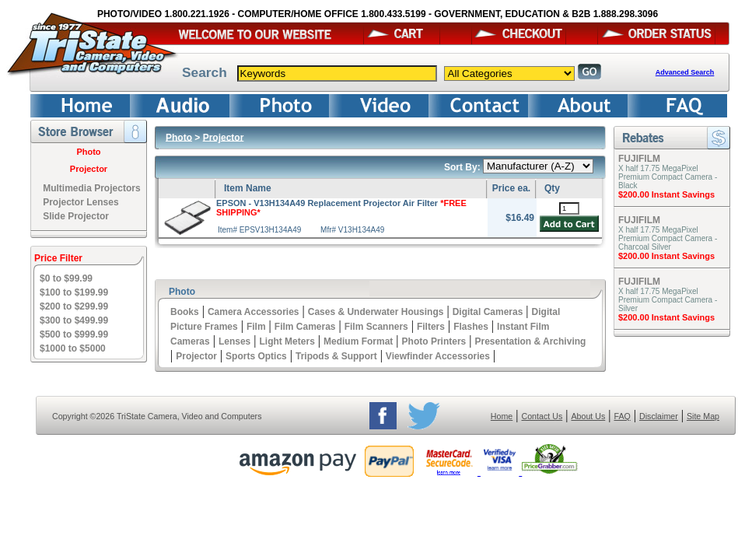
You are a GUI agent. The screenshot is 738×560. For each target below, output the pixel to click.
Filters (431, 327)
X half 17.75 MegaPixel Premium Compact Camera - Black (668, 177)
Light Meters (287, 341)
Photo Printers (434, 341)
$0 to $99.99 (66, 278)
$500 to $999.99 (74, 334)
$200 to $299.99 (74, 306)
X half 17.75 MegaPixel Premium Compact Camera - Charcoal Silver (668, 238)
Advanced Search (685, 72)
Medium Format (358, 341)
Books (185, 312)
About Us (588, 416)
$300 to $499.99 (74, 320)
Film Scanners (376, 327)
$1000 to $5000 (73, 348)
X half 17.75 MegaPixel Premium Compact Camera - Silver (668, 300)
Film (256, 327)
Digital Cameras (488, 312)
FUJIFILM (639, 159)
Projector (89, 169)
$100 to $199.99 (74, 292)
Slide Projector (76, 216)
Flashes (471, 327)
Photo (88, 152)
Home (502, 416)
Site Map (703, 416)
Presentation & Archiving (530, 341)
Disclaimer (659, 416)
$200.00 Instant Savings (666, 194)
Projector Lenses (80, 202)
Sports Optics (256, 356)
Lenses (234, 341)
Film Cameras (305, 327)
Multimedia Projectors (91, 188)
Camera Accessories (254, 312)
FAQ (622, 416)
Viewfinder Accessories (438, 356)
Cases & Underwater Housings (376, 312)
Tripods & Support (336, 356)
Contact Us (542, 416)
